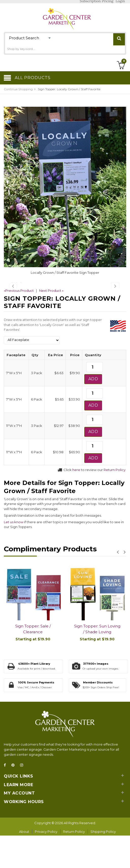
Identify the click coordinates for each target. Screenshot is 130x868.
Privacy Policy (46, 865)
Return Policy (115, 503)
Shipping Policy (103, 865)
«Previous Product (19, 324)
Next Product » (51, 324)
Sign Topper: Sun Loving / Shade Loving (97, 662)
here (76, 503)
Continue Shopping (18, 89)
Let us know (14, 555)
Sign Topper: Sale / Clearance (33, 662)
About (24, 865)
